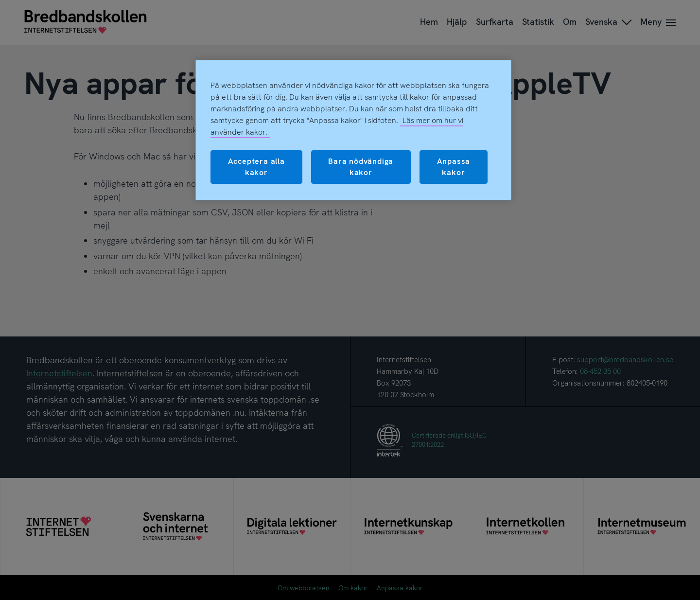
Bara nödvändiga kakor (361, 167)
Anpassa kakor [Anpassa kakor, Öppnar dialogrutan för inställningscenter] (454, 167)
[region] (353, 130)
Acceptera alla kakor (256, 167)
